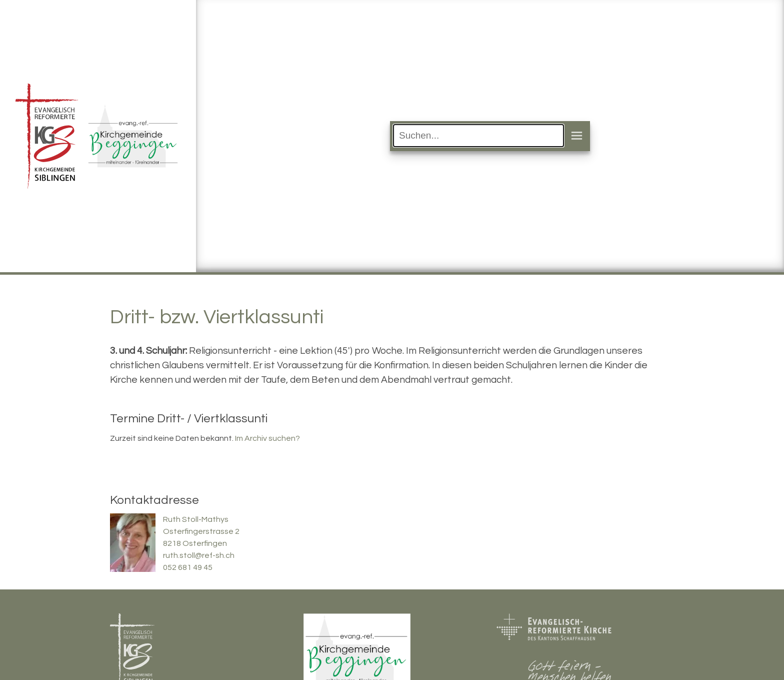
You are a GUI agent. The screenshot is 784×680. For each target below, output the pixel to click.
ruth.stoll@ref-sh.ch (199, 555)
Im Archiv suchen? (267, 438)
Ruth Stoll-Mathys (196, 519)
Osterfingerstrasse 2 (201, 531)
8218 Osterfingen (195, 543)
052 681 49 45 (188, 567)
